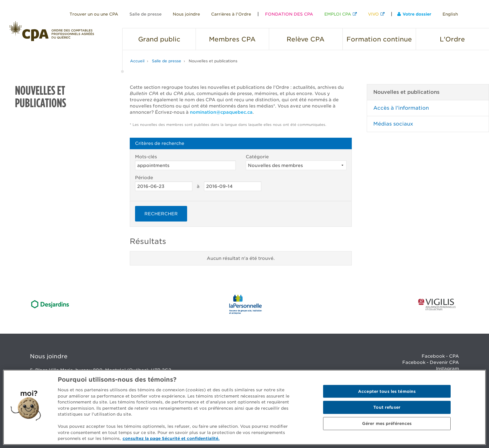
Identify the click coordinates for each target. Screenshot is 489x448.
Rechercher (161, 214)
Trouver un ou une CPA (94, 14)
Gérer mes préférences (387, 424)
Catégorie (296, 162)
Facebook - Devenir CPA (431, 362)
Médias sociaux (393, 124)
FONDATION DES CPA (289, 14)
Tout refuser (387, 407)
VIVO (373, 14)
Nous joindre (186, 14)
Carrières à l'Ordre (231, 14)
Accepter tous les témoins (387, 391)
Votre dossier (414, 14)
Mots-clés (185, 162)
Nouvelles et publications (213, 61)
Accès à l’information (401, 108)
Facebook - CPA (440, 356)
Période (164, 183)
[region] (244, 407)
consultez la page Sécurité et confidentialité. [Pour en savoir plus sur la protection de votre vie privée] (171, 438)
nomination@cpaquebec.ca (221, 112)
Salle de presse (145, 14)
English (450, 14)
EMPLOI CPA (338, 14)
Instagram (448, 369)
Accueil (137, 61)
